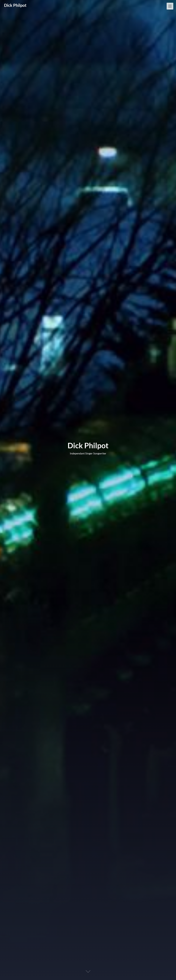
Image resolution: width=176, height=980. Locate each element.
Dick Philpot (15, 5)
